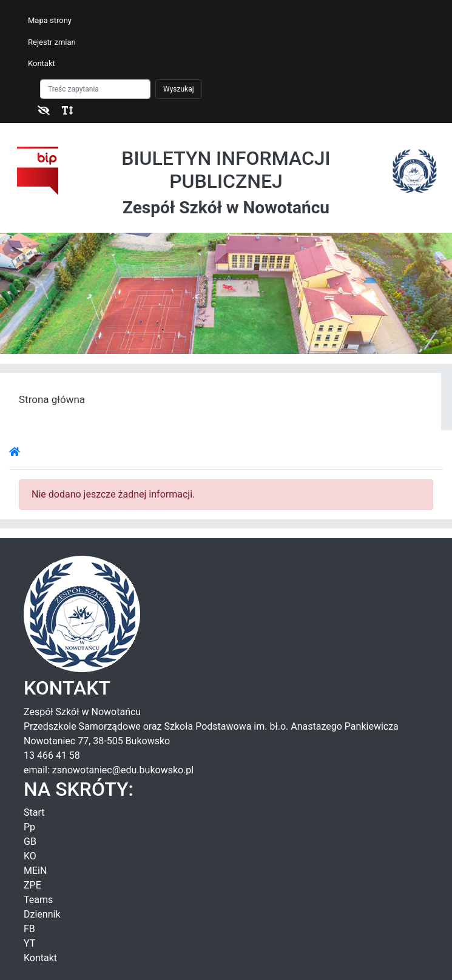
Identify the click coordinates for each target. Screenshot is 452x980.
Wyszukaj (179, 89)
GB (30, 842)
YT (29, 943)
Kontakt (42, 63)
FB (29, 929)
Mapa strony (50, 20)
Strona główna (52, 399)
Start (34, 812)
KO (30, 856)
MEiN (35, 871)
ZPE (32, 885)
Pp (29, 827)
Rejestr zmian (52, 42)
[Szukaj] (95, 89)
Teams (38, 900)
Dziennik (42, 914)
